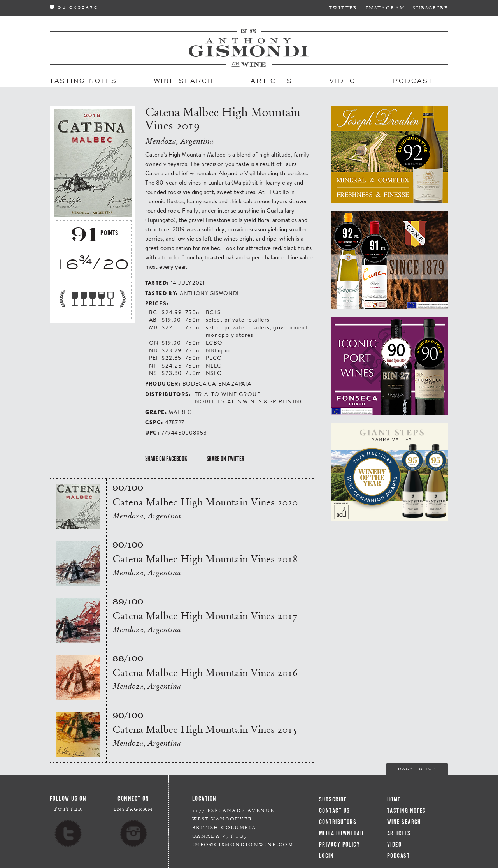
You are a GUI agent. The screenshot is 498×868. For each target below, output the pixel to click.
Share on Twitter (225, 459)
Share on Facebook (166, 459)
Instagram (386, 8)
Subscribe (430, 8)
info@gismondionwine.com (243, 844)
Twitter (343, 8)
